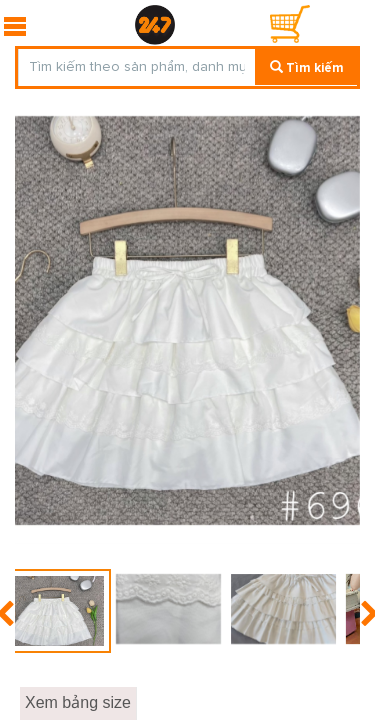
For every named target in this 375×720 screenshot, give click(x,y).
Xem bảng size (78, 702)
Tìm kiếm (307, 68)
